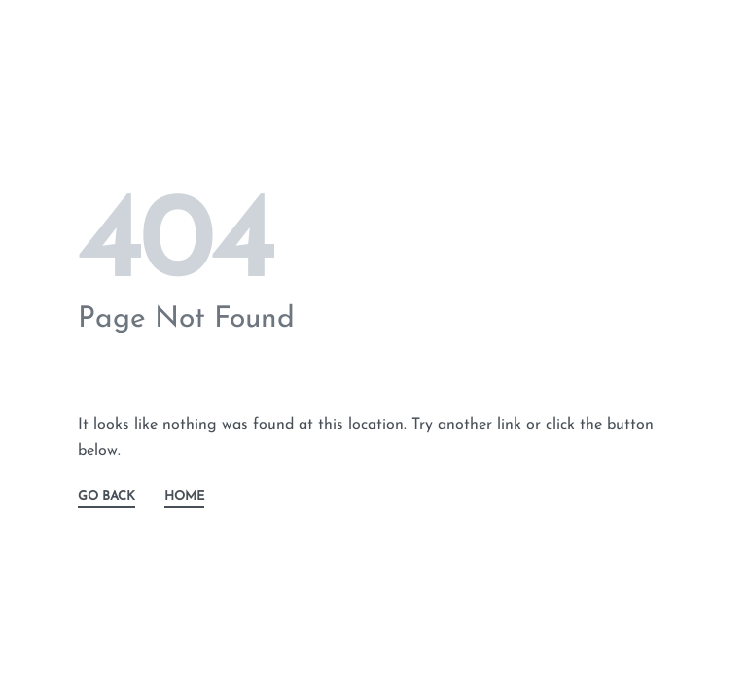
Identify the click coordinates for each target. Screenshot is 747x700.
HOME (184, 496)
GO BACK (107, 496)
